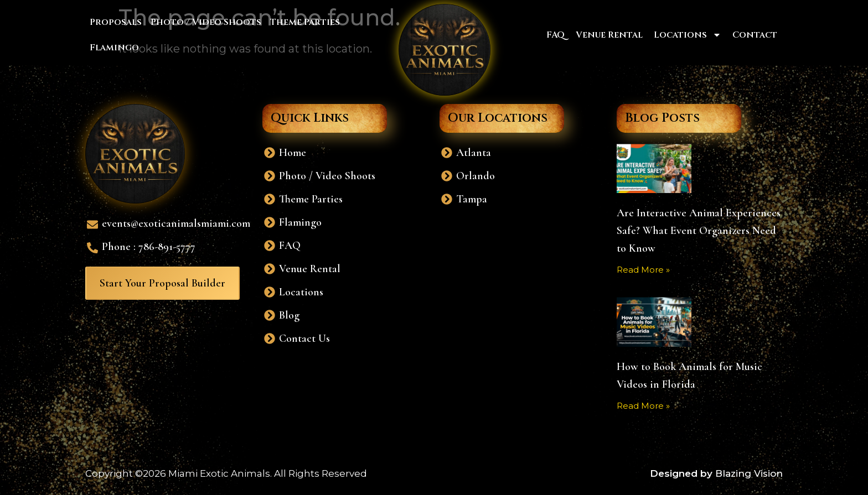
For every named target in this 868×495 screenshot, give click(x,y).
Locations (688, 35)
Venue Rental (609, 35)
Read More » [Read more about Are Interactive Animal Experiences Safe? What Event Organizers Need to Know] (643, 270)
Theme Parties (305, 22)
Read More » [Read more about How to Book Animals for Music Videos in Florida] (643, 406)
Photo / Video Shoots (206, 22)
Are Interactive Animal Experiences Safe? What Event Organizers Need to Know (699, 231)
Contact (755, 35)
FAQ (556, 35)
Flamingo (114, 48)
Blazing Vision (749, 473)
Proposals (116, 22)
